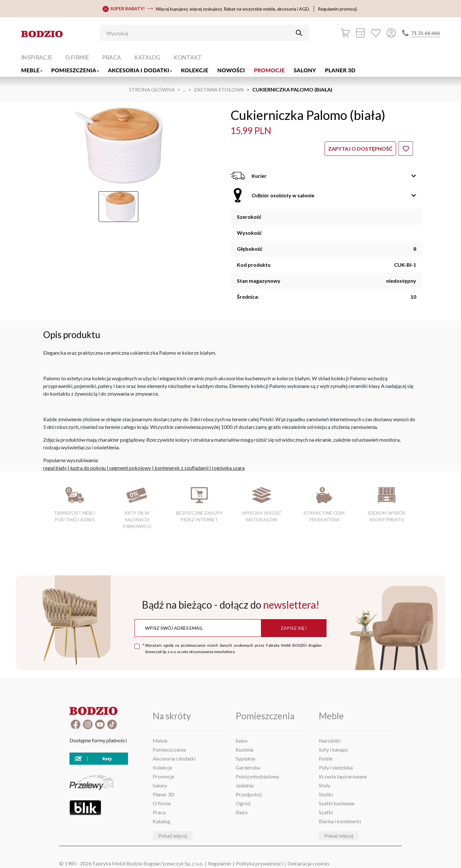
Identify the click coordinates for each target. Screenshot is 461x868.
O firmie (77, 57)
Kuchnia (244, 750)
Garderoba (248, 767)
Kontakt (188, 57)
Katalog (147, 57)
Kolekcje (195, 70)
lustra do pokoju (88, 468)
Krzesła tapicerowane (343, 776)
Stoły (325, 785)
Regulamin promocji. (338, 9)
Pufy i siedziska (336, 767)
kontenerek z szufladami (182, 468)
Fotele (326, 758)
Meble (32, 70)
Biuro (242, 812)
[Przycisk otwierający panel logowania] (391, 33)
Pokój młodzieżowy (257, 776)
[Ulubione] (376, 33)
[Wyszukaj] (199, 33)
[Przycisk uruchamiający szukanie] (299, 33)
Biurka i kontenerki (340, 821)
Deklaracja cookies (309, 863)
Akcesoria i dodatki (140, 70)
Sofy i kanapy (333, 750)
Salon (242, 741)
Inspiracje (37, 57)
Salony (305, 70)
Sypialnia (245, 758)
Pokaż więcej (173, 836)
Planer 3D (340, 70)
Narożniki (330, 741)
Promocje (269, 70)
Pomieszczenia (75, 70)
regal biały (55, 468)
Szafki (326, 812)
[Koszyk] (345, 33)
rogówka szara (228, 468)
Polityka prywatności (259, 863)
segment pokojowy (130, 468)
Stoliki (326, 794)
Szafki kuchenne (337, 803)
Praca (112, 57)
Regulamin (220, 863)
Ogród (243, 803)
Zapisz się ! (294, 628)
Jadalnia (245, 785)
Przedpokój (249, 794)
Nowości (231, 70)
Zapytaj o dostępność (360, 149)
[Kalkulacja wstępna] (360, 33)
